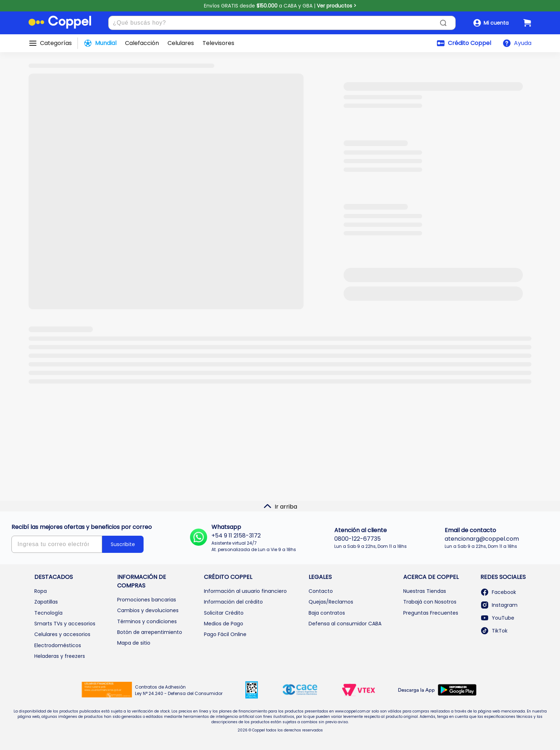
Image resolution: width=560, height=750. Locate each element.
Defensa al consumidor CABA (345, 624)
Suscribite (123, 544)
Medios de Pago (224, 624)
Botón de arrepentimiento (150, 632)
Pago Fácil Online (225, 634)
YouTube (497, 618)
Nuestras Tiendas (425, 591)
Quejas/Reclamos (331, 602)
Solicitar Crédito (224, 613)
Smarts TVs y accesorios (65, 624)
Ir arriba (280, 506)
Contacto (321, 591)
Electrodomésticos (58, 645)
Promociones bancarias (147, 600)
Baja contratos (327, 613)
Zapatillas (46, 602)
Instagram (499, 605)
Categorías (56, 43)
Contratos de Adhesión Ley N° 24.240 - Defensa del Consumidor (179, 690)
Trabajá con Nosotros (430, 602)
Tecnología (48, 613)
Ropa (41, 591)
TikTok (494, 631)
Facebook (498, 592)
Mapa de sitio (134, 643)
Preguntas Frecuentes (431, 613)
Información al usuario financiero (245, 591)
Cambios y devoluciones (148, 610)
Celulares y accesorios (62, 634)
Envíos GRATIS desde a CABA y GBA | (280, 6)
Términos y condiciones (147, 621)
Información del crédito (233, 602)
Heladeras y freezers (60, 656)
